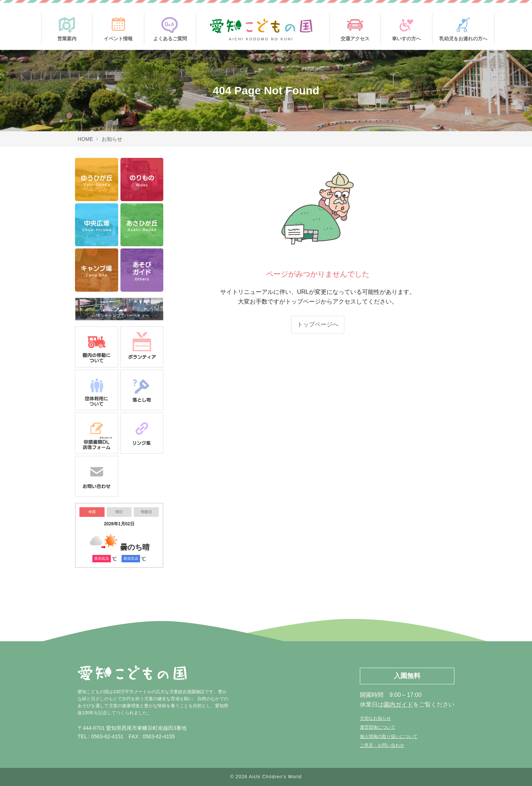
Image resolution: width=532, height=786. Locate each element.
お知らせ (112, 139)
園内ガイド (398, 704)
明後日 (146, 512)
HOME (85, 139)
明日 (119, 512)
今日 (92, 512)
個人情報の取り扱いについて (389, 736)
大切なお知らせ (375, 718)
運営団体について (378, 727)
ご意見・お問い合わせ (382, 745)
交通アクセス (355, 27)
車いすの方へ (406, 27)
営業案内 (67, 27)
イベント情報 (118, 27)
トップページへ (318, 324)
